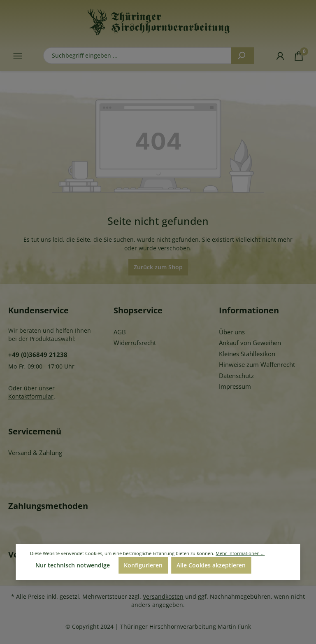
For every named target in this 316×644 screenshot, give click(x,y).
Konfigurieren (143, 565)
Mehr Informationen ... (240, 553)
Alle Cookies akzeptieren (211, 565)
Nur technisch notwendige (73, 565)
